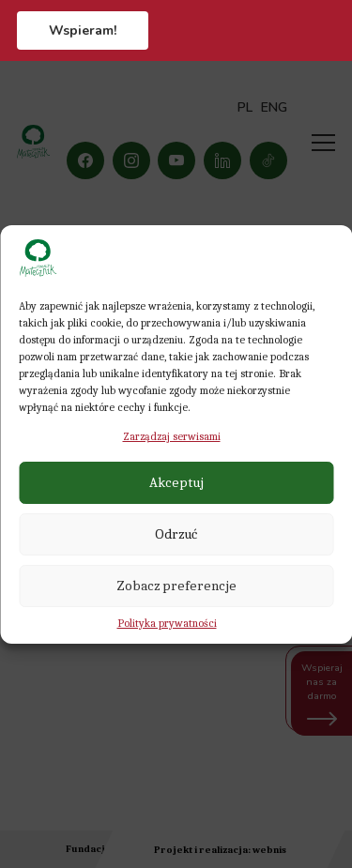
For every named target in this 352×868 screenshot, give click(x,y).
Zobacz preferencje (176, 586)
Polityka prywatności (167, 623)
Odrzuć (176, 534)
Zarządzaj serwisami (172, 436)
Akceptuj (176, 482)
